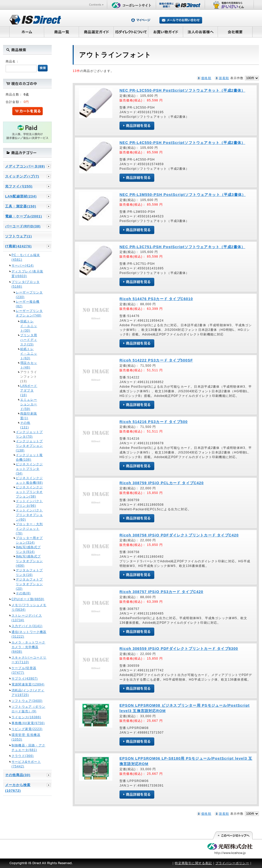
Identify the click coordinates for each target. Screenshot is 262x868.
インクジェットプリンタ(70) (29, 434)
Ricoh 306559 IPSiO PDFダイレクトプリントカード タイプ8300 (179, 649)
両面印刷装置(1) (29, 416)
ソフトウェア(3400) (27, 701)
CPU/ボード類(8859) (28, 599)
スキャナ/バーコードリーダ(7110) (29, 660)
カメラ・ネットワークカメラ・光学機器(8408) (28, 647)
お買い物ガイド (166, 32)
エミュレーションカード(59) (29, 404)
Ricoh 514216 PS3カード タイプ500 (154, 422)
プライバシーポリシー (232, 863)
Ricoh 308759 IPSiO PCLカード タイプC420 (162, 483)
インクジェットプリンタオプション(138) (29, 446)
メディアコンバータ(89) (25, 166)
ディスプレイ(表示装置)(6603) (27, 274)
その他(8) (23, 593)
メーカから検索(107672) (18, 788)
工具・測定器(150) (21, 206)
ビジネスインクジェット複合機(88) (29, 480)
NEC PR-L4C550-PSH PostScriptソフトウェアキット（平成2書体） (182, 143)
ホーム (27, 32)
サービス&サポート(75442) (26, 764)
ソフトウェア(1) (19, 236)
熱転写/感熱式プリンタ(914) (28, 549)
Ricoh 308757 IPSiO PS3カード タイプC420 (161, 592)
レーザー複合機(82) (28, 304)
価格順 (206, 78)
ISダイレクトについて (131, 32)
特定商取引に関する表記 (193, 863)
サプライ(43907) (25, 679)
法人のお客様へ (201, 32)
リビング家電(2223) (27, 729)
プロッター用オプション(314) (29, 540)
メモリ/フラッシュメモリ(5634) (29, 607)
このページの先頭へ (232, 835)
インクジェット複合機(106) (29, 457)
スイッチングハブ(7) (22, 176)
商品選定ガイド (96, 32)
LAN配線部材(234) (21, 196)
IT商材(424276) (18, 246)
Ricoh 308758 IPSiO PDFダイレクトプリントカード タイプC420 (179, 535)
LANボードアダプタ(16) (29, 390)
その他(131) (25, 425)
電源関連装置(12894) (28, 684)
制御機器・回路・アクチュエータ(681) (28, 748)
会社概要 (235, 32)
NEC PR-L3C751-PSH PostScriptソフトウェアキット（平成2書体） (182, 247)
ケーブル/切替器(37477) (24, 670)
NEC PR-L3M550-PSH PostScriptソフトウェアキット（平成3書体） (183, 195)
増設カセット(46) (29, 365)
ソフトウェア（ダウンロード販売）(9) (28, 709)
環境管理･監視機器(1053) (26, 737)
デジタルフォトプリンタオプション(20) (29, 584)
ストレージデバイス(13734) (27, 618)
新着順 (224, 78)
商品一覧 (61, 32)
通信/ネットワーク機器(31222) (29, 634)
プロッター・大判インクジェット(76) (29, 529)
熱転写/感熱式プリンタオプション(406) (29, 561)
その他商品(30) (18, 775)
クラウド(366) (23, 756)
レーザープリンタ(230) (29, 295)
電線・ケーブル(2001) (24, 216)
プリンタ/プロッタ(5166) (26, 284)
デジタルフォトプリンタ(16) (29, 573)
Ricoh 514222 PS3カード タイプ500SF (156, 360)
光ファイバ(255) (19, 186)
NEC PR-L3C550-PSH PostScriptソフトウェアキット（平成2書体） (182, 90)
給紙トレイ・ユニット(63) (29, 354)
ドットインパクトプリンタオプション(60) (29, 515)
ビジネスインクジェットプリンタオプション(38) (29, 492)
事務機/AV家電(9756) (28, 723)
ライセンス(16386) (26, 717)
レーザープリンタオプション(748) (29, 313)
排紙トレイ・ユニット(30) (29, 326)
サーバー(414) (23, 266)
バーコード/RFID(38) (23, 226)
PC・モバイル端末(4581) (26, 257)
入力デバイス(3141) (27, 626)
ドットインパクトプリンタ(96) (29, 503)
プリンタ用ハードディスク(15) (29, 340)
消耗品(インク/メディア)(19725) (28, 693)
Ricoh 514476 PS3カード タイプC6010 (156, 299)
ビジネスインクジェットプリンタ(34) (29, 469)
